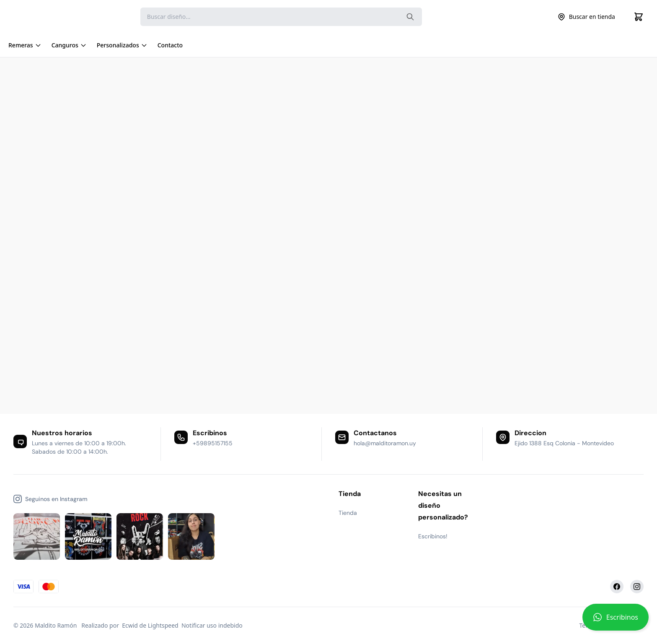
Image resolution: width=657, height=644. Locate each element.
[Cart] (639, 17)
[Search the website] (410, 17)
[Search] (281, 17)
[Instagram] (637, 587)
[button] (616, 621)
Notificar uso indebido (212, 625)
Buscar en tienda (586, 17)
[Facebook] (617, 587)
